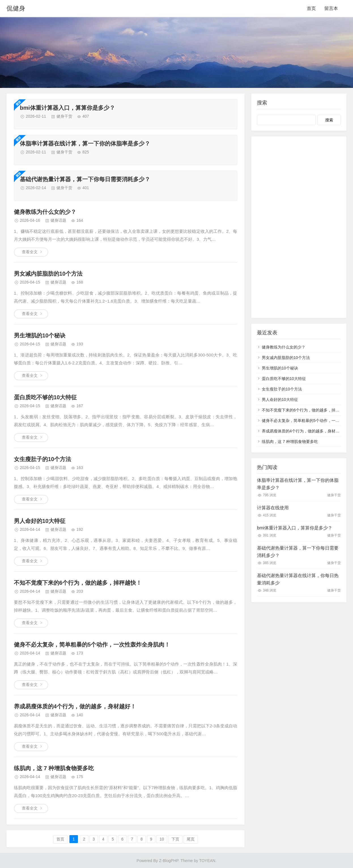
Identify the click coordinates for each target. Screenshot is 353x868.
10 (162, 839)
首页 (311, 8)
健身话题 (58, 220)
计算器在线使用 (273, 508)
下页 (175, 839)
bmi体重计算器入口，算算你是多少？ (67, 108)
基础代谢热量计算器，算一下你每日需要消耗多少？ (85, 179)
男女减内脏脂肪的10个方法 (48, 274)
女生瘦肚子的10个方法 (42, 459)
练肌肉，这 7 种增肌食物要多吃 (54, 768)
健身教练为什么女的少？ (45, 212)
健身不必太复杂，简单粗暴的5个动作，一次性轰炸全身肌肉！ (92, 645)
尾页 (191, 839)
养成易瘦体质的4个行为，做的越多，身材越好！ (75, 706)
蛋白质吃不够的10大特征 (45, 397)
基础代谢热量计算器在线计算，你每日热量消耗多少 (298, 579)
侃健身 (16, 8)
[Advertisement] (299, 227)
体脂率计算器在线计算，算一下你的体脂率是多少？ (85, 143)
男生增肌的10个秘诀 (40, 335)
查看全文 (30, 252)
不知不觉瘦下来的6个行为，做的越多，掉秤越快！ (78, 583)
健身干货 (64, 116)
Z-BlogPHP (169, 861)
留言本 (331, 8)
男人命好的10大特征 (40, 521)
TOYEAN (207, 861)
